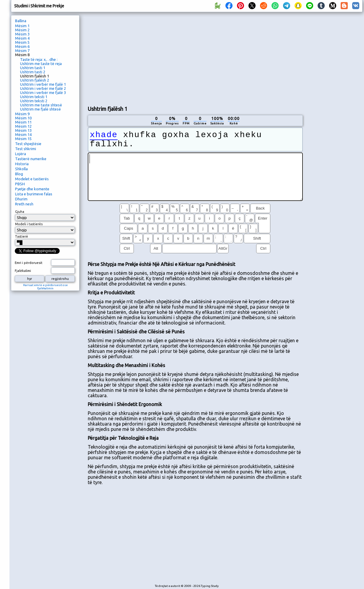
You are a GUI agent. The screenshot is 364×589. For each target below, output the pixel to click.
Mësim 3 (22, 34)
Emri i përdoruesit (29, 263)
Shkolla (21, 169)
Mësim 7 (22, 51)
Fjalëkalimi (23, 271)
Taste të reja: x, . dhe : (39, 59)
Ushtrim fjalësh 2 (35, 80)
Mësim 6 (22, 46)
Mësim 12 (23, 126)
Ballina (21, 21)
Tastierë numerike (31, 159)
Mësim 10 (23, 118)
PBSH (20, 184)
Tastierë (22, 236)
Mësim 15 (23, 139)
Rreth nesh (24, 204)
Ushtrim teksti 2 (34, 101)
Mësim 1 (22, 26)
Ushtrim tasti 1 (33, 68)
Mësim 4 (22, 38)
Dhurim (21, 199)
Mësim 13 (23, 130)
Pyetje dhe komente (32, 189)
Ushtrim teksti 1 (34, 97)
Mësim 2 (22, 30)
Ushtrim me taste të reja (41, 64)
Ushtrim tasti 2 (33, 72)
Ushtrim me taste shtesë (41, 105)
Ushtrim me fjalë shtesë (40, 109)
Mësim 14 (23, 134)
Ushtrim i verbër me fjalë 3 (43, 93)
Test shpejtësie (28, 144)
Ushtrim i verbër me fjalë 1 (43, 84)
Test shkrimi (26, 149)
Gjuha (20, 212)
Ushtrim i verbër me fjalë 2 (43, 88)
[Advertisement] (156, 58)
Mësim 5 (22, 42)
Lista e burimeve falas (34, 194)
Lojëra (21, 154)
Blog (19, 174)
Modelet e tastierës (32, 179)
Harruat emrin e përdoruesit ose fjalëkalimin (45, 287)
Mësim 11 (23, 122)
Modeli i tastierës (29, 224)
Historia (22, 164)
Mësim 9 (22, 114)
